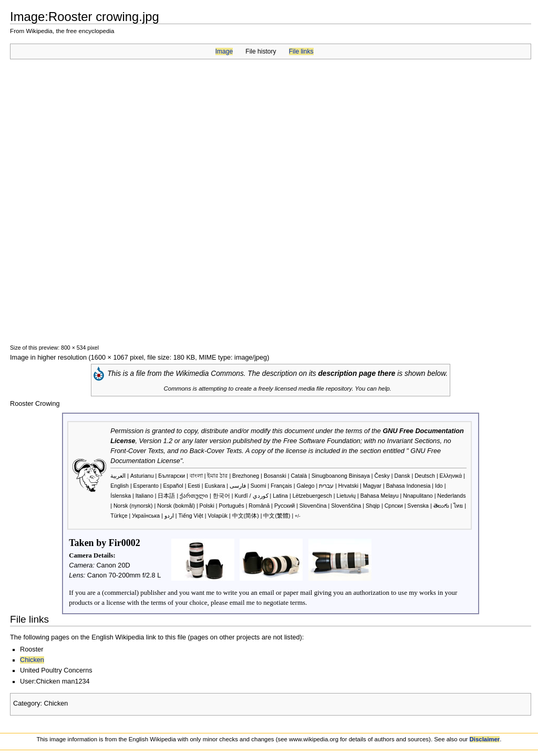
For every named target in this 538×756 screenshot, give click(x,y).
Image (224, 51)
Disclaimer (485, 739)
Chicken (32, 660)
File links (301, 51)
